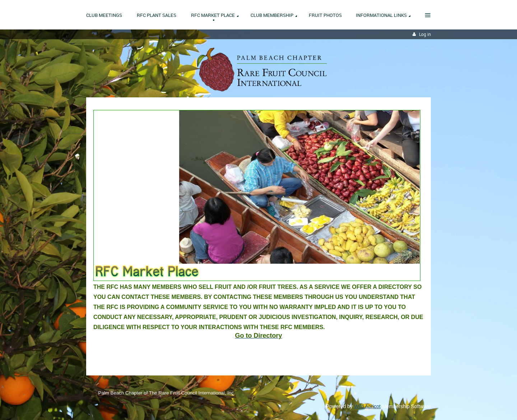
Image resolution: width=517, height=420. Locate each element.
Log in (425, 34)
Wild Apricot (367, 406)
